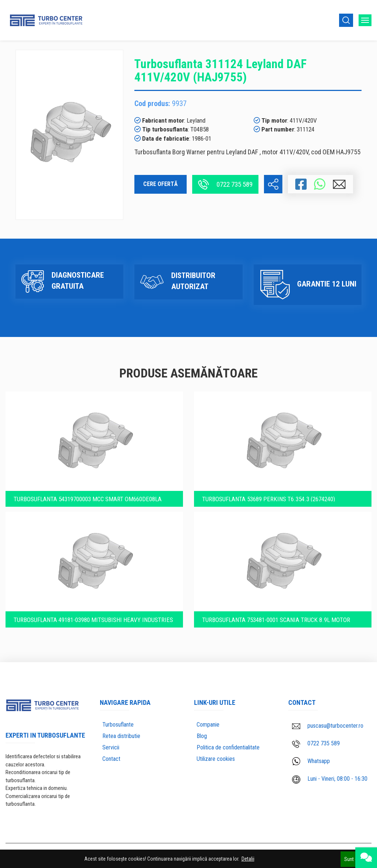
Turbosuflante (118, 724)
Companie (208, 724)
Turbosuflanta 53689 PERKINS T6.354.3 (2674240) (270, 493)
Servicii (111, 747)
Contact (111, 758)
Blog (202, 735)
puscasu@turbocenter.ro (328, 725)
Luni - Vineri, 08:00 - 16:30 (330, 778)
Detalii (248, 859)
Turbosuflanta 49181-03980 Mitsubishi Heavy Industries (78, 617)
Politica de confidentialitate (228, 747)
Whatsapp (311, 761)
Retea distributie (121, 735)
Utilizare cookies (216, 758)
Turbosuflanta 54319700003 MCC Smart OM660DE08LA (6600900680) (90, 494)
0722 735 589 (225, 184)
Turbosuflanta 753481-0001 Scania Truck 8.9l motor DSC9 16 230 (278, 617)
